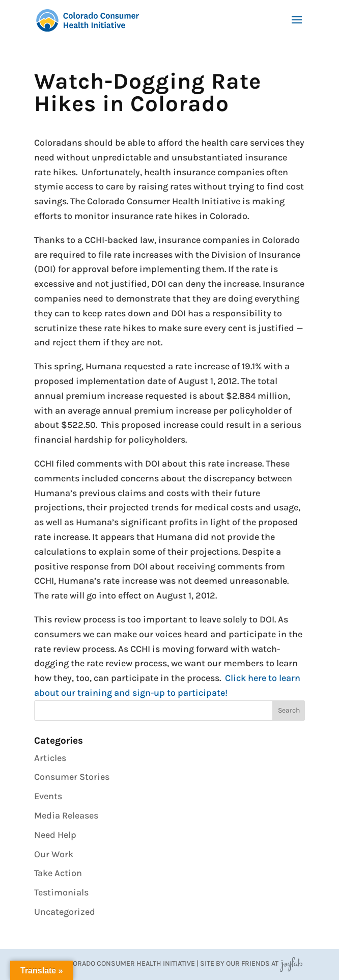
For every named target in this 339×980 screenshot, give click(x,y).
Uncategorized (65, 912)
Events (48, 796)
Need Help (55, 835)
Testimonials (61, 892)
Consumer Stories (72, 777)
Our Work (54, 854)
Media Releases (66, 815)
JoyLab (291, 963)
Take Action (58, 873)
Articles (50, 758)
